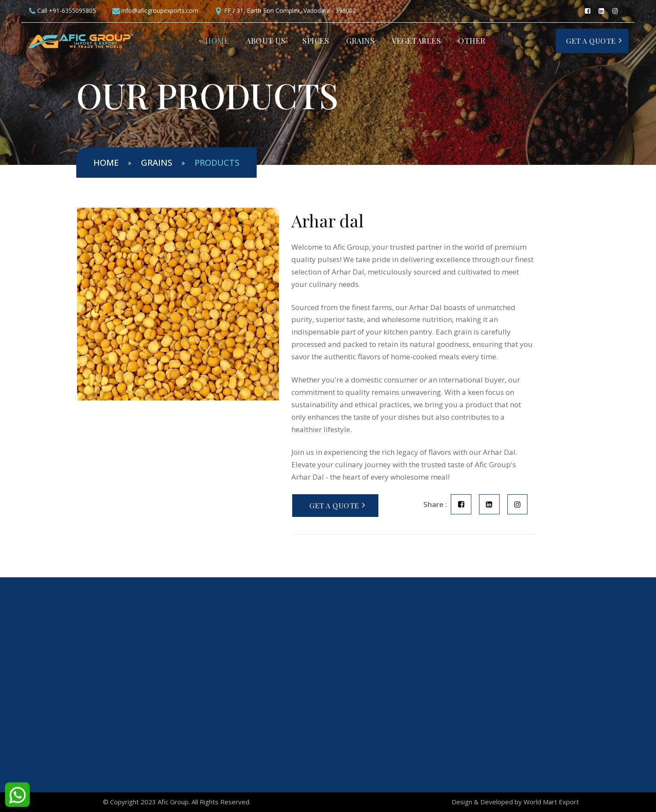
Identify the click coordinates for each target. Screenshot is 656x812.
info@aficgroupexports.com (160, 10)
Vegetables (416, 41)
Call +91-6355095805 (67, 10)
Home (217, 41)
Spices (316, 41)
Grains (360, 41)
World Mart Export (551, 802)
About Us (266, 41)
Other (472, 41)
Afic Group (173, 802)
